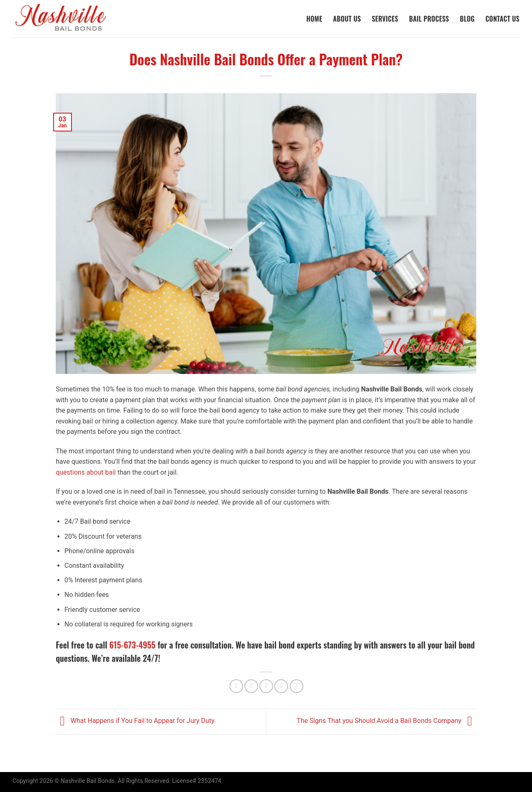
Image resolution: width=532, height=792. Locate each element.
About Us (347, 19)
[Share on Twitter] (251, 686)
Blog (467, 19)
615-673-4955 (132, 645)
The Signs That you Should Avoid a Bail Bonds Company (387, 721)
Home (314, 19)
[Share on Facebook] (236, 686)
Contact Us (502, 19)
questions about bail (86, 472)
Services (385, 19)
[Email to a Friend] (266, 686)
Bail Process (429, 19)
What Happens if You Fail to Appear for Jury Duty (135, 721)
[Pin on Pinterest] (281, 686)
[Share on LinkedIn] (297, 686)
